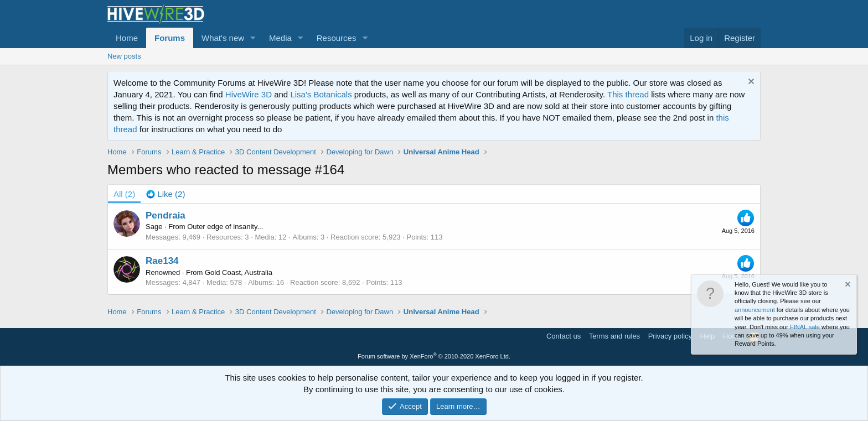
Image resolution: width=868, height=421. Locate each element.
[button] (253, 38)
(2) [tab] (124, 194)
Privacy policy (670, 336)
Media (280, 38)
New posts (124, 56)
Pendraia (166, 215)
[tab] (166, 194)
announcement (755, 310)
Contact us (564, 336)
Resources (337, 38)
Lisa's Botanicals (321, 94)
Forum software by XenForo (434, 356)
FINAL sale (805, 327)
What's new (223, 38)
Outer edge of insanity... (225, 227)
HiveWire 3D (249, 94)
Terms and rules (614, 336)
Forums (170, 38)
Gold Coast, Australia (239, 272)
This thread (628, 94)
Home (127, 38)
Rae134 (162, 261)
